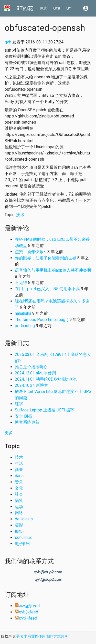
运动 (19, 507)
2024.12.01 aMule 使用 (35, 373)
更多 (9, 433)
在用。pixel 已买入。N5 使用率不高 (47, 289)
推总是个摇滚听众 (31, 367)
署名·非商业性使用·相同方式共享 (42, 636)
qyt (70, 8)
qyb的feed (26, 612)
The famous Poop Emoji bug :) (42, 320)
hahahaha (23, 313)
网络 (19, 513)
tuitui (19, 531)
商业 (19, 470)
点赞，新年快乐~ (31, 252)
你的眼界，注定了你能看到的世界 (46, 258)
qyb (57, 8)
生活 (19, 463)
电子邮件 (23, 544)
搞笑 (19, 500)
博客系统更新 (27, 422)
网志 (44, 8)
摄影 (19, 525)
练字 (19, 404)
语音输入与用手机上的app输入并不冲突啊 (53, 270)
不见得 (21, 283)
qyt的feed (26, 618)
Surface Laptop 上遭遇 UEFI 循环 (45, 410)
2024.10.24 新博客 (31, 385)
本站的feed (27, 606)
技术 (20, 215)
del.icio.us (24, 519)
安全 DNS (24, 416)
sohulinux (23, 537)
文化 (19, 488)
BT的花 (25, 8)
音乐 (19, 482)
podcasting (25, 326)
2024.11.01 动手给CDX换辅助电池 (46, 379)
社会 (19, 494)
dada (19, 476)
